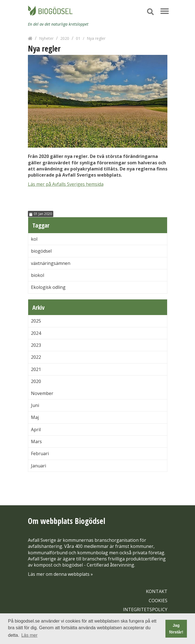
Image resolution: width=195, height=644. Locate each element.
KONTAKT (157, 591)
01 (78, 38)
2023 (36, 345)
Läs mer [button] (29, 635)
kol (34, 239)
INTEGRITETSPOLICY (145, 609)
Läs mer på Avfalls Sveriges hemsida (66, 184)
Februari (40, 453)
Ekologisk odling (48, 287)
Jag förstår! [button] (176, 629)
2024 (36, 333)
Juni (35, 405)
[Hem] (30, 38)
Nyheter (46, 38)
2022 (36, 357)
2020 (65, 38)
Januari (38, 466)
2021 (36, 369)
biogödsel (41, 251)
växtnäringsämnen (51, 263)
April (36, 430)
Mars (36, 441)
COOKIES (158, 601)
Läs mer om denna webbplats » (60, 574)
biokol (38, 275)
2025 (36, 321)
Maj (35, 417)
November (42, 393)
